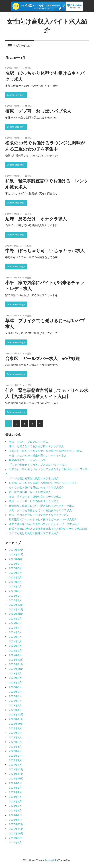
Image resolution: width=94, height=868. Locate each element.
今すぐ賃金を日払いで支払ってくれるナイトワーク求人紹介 (44, 524)
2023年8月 (15, 678)
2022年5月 (15, 747)
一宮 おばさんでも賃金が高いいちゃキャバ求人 (38, 456)
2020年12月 (16, 824)
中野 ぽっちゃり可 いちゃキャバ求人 (45, 251)
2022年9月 (15, 728)
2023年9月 (15, 673)
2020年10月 (16, 833)
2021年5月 (15, 801)
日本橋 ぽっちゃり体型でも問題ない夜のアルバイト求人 (43, 483)
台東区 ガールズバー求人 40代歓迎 (43, 358)
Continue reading (15, 95)
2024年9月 (15, 619)
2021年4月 (15, 806)
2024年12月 (16, 605)
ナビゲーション (23, 45)
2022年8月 (15, 733)
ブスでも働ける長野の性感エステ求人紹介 (34, 533)
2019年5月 (15, 842)
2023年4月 (15, 696)
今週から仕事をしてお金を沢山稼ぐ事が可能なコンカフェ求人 (46, 451)
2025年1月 (15, 600)
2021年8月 (15, 788)
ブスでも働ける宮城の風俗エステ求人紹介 (34, 478)
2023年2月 (15, 705)
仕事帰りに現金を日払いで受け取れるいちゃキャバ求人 (42, 506)
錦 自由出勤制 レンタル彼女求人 (30, 492)
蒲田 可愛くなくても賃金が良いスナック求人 (36, 446)
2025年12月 (16, 550)
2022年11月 (16, 719)
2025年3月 (15, 591)
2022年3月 (15, 756)
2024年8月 (15, 623)
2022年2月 (15, 760)
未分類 (28, 68)
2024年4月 (15, 641)
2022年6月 (15, 742)
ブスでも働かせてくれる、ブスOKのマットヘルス (38, 465)
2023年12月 (16, 660)
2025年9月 (15, 564)
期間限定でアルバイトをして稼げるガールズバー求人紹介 (43, 519)
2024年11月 (16, 609)
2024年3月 (15, 646)
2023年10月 (16, 669)
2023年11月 (16, 664)
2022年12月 (16, 714)
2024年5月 (15, 637)
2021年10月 (16, 779)
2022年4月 (15, 751)
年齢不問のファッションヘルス (27, 460)
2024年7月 (15, 628)
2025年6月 (15, 577)
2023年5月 (15, 692)
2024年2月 (15, 651)
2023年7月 (15, 683)
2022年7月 (15, 737)
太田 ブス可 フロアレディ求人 (29, 442)
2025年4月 (15, 586)
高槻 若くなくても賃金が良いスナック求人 (35, 497)
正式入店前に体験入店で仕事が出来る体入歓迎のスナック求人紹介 (48, 529)
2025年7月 (15, 573)
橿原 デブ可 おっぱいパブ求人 (38, 111)
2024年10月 (16, 614)
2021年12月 (16, 769)
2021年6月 (15, 797)
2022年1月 (15, 765)
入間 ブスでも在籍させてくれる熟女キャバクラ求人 (40, 510)
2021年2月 (15, 815)
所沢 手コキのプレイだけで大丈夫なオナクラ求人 (39, 515)
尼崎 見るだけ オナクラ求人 (36, 219)
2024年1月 (15, 655)
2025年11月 (16, 554)
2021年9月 (15, 783)
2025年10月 (16, 559)
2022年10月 (16, 724)
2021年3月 (15, 811)
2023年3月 (15, 701)
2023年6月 (15, 687)
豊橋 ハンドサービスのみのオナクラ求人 (34, 501)
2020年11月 (16, 829)
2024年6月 (15, 632)
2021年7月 (15, 792)
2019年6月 (15, 838)
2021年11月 (16, 774)
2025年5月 (15, 582)
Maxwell (50, 860)
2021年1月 (15, 820)
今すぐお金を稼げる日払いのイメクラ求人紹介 (36, 487)
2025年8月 (15, 568)
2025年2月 (15, 596)
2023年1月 (15, 710)
